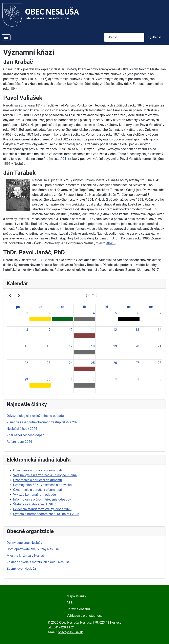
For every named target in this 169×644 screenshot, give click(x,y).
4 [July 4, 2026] (138, 379)
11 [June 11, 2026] (93, 330)
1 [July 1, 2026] (72, 379)
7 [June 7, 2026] (160, 313)
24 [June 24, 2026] (71, 363)
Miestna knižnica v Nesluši (26, 556)
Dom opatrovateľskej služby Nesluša (33, 549)
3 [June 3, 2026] (72, 313)
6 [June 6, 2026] (138, 313)
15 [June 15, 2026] (26, 346)
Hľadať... (156, 37)
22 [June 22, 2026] (26, 363)
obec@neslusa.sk (70, 632)
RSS (70, 603)
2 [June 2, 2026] (49, 313)
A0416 (65, 159)
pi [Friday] (107, 307)
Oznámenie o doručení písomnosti (37, 470)
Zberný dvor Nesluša (21, 569)
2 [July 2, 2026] (94, 379)
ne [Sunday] (151, 307)
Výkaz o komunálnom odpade (34, 495)
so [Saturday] (129, 307)
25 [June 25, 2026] (93, 363)
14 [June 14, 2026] (160, 330)
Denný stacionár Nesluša (24, 543)
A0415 (111, 243)
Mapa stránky (76, 596)
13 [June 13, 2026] (137, 330)
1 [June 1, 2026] (27, 313)
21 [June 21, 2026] (160, 346)
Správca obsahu (78, 609)
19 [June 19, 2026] (115, 346)
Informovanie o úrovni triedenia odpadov (42, 499)
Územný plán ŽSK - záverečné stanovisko (42, 485)
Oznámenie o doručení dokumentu (38, 480)
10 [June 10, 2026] (71, 330)
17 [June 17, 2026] (71, 346)
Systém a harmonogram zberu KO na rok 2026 (46, 514)
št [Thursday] (84, 307)
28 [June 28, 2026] (160, 363)
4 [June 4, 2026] (94, 313)
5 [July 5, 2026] (160, 379)
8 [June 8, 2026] (27, 330)
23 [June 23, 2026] (48, 363)
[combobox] (124, 37)
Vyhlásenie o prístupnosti (85, 616)
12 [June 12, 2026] (115, 330)
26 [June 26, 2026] (115, 363)
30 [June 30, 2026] (48, 379)
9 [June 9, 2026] (49, 330)
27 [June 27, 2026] (137, 363)
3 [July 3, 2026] (116, 379)
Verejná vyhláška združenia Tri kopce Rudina (45, 475)
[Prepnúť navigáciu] (6, 37)
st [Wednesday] (62, 307)
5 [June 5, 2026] (116, 313)
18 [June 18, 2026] (93, 346)
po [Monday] (18, 307)
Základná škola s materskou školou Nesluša (38, 562)
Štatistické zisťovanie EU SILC (34, 504)
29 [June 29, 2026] (26, 379)
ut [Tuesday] (40, 307)
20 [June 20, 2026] (137, 346)
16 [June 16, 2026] (48, 346)
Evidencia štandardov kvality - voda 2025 (42, 509)
